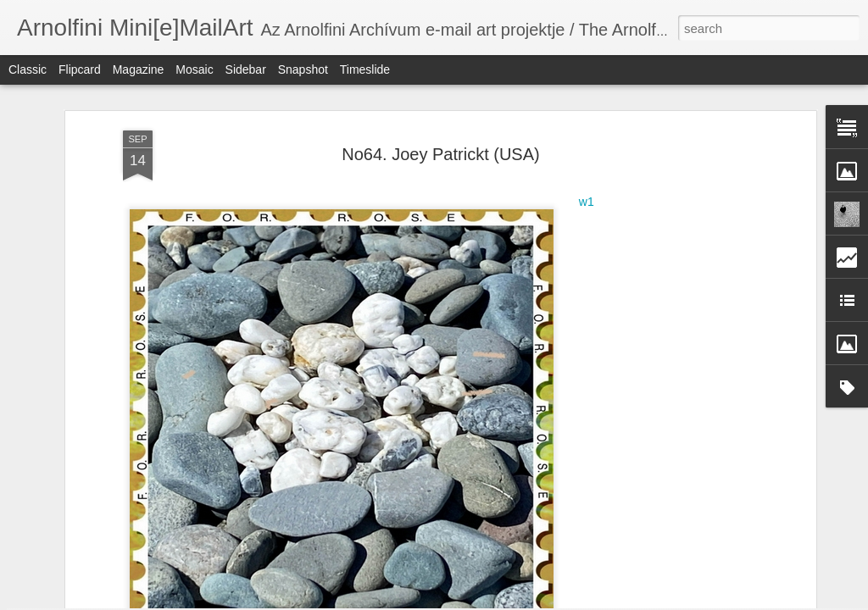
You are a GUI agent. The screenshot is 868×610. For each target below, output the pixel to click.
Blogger (487, 601)
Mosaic (194, 69)
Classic (28, 69)
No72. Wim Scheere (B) (531, 531)
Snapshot (303, 69)
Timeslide (365, 69)
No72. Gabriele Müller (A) (322, 521)
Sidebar (246, 69)
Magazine (139, 69)
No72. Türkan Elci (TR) (728, 524)
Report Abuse (537, 601)
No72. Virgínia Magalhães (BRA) (138, 532)
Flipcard (80, 69)
